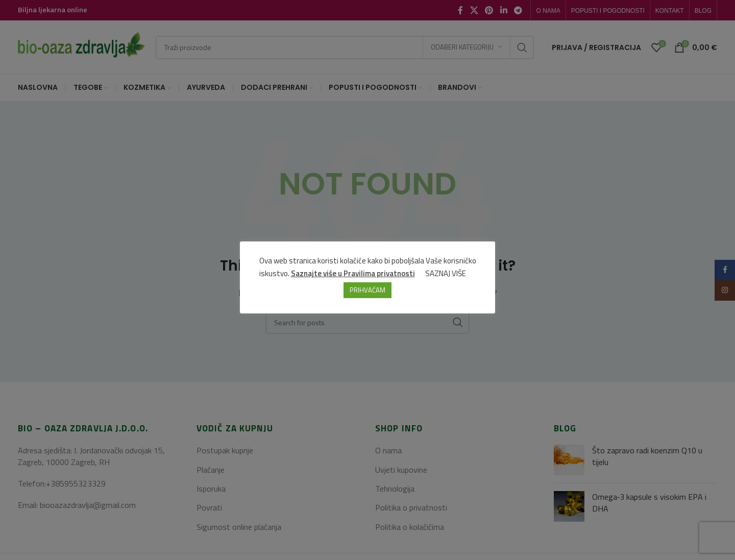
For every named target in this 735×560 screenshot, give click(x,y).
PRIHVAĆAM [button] (367, 290)
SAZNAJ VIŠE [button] (446, 273)
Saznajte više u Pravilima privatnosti (353, 273)
